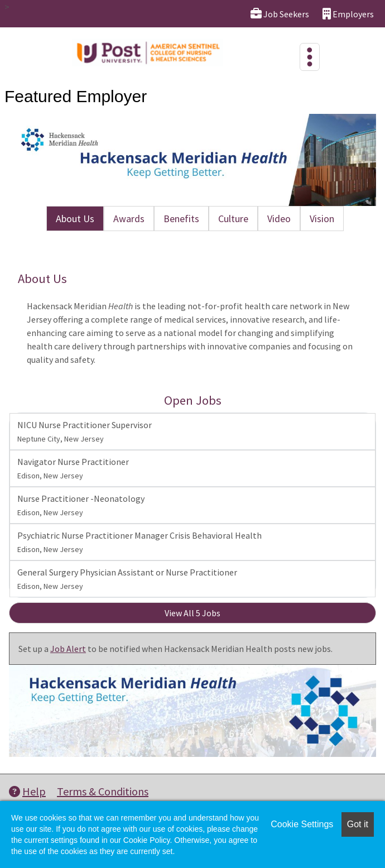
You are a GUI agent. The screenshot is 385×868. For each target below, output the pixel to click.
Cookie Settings (302, 824)
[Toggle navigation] (310, 57)
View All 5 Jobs (192, 613)
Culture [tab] (233, 219)
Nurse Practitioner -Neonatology (81, 505)
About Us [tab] (75, 219)
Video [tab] (279, 219)
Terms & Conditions (103, 791)
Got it (358, 824)
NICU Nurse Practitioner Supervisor (85, 431)
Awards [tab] (129, 219)
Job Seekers (280, 14)
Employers (348, 14)
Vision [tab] (322, 219)
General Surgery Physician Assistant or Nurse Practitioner (127, 579)
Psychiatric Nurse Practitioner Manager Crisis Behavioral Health (139, 542)
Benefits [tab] (181, 219)
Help (27, 791)
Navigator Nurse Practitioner (73, 468)
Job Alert (68, 649)
